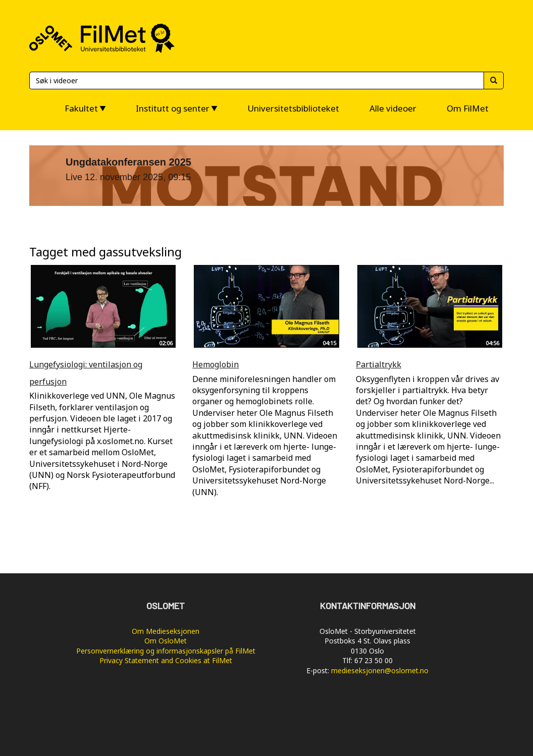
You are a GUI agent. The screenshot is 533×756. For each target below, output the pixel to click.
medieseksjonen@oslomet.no (380, 670)
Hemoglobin (216, 364)
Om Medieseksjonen (166, 631)
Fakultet (81, 108)
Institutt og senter (173, 108)
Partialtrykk (379, 364)
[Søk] (256, 80)
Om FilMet (468, 108)
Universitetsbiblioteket (293, 108)
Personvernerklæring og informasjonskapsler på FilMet (166, 651)
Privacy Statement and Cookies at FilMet (166, 660)
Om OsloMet (166, 641)
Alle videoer (393, 108)
